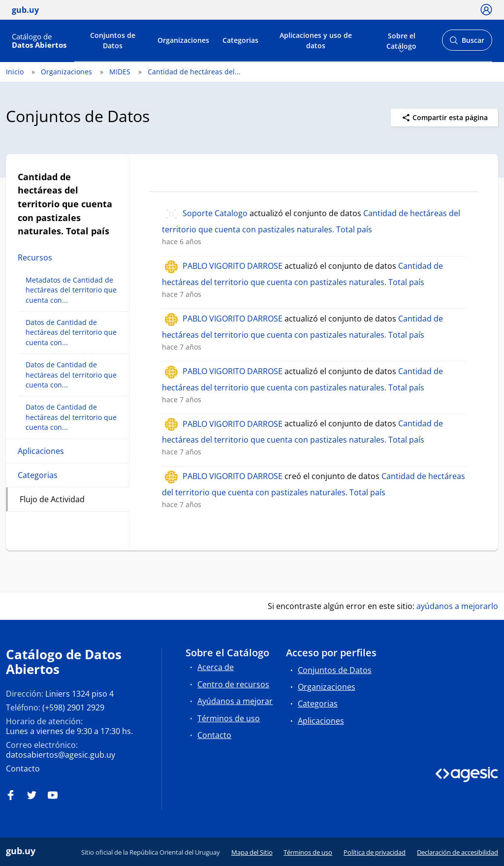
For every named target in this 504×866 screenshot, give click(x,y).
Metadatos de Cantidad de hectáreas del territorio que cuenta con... (71, 290)
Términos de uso (229, 718)
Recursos (35, 257)
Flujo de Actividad (52, 499)
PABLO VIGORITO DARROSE (233, 266)
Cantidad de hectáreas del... (194, 72)
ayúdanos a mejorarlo (457, 606)
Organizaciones (183, 40)
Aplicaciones (41, 451)
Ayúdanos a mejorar (235, 701)
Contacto (23, 769)
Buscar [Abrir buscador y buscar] (467, 43)
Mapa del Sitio (252, 852)
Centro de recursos (233, 684)
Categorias (240, 40)
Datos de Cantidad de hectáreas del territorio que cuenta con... (71, 332)
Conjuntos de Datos (113, 40)
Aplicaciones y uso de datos (316, 40)
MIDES (120, 72)
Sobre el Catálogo (401, 40)
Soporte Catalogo (215, 213)
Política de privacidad (375, 852)
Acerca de (216, 667)
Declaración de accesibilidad (457, 852)
